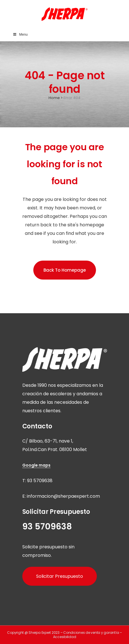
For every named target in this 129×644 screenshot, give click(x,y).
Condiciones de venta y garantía (91, 633)
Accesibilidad (65, 637)
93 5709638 (40, 481)
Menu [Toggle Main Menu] (20, 35)
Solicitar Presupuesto (60, 576)
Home (54, 98)
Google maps (36, 465)
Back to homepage (65, 270)
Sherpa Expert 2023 (44, 633)
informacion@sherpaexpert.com (63, 496)
